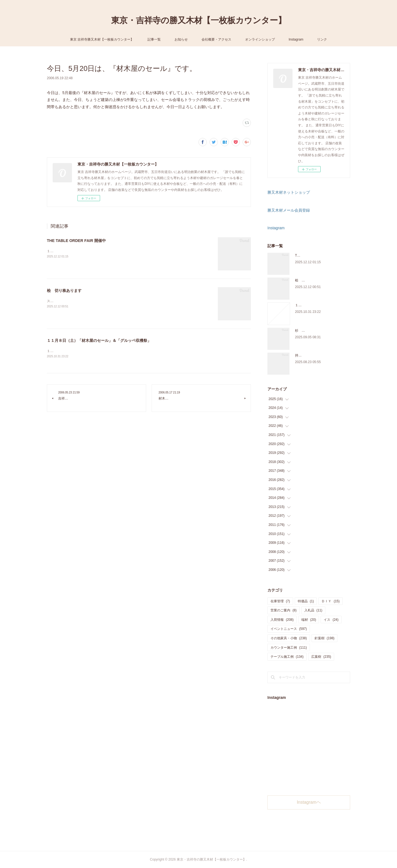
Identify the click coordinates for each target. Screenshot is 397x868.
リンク (322, 39)
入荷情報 (282, 620)
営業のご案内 (284, 610)
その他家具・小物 (289, 638)
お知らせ (181, 39)
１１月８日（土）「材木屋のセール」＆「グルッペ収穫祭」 (99, 340)
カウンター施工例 (289, 648)
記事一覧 (154, 39)
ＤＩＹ (330, 601)
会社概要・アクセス (216, 39)
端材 (309, 620)
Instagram (296, 39)
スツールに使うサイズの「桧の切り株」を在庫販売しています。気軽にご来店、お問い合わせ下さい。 (123, 301)
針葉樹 (324, 638)
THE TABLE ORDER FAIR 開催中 (76, 241)
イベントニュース (289, 629)
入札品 (313, 610)
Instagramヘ (309, 802)
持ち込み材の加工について (315, 355)
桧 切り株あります (64, 291)
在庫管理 (280, 601)
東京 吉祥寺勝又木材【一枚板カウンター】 (102, 39)
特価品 (306, 601)
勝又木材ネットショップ (289, 192)
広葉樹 (321, 657)
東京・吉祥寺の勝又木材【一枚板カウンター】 (199, 20)
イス (331, 620)
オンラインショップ (260, 39)
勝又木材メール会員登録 (289, 210)
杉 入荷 (302, 331)
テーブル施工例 (287, 657)
